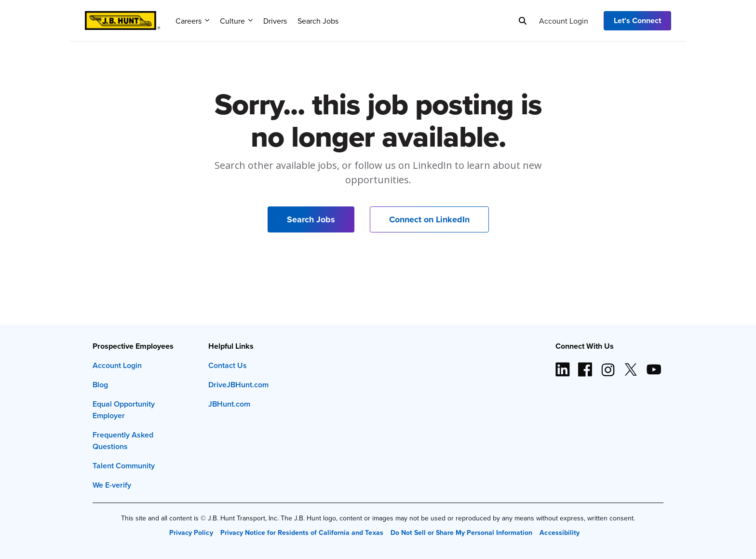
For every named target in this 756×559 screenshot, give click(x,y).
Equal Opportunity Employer (124, 410)
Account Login (564, 21)
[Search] (523, 21)
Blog (100, 385)
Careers (192, 21)
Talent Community (124, 466)
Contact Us (228, 365)
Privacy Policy (191, 532)
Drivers (275, 21)
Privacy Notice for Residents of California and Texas (302, 532)
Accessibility (559, 532)
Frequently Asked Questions (123, 441)
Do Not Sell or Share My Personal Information (462, 532)
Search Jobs (318, 21)
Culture (236, 21)
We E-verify (112, 485)
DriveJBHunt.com (238, 385)
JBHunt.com (229, 404)
